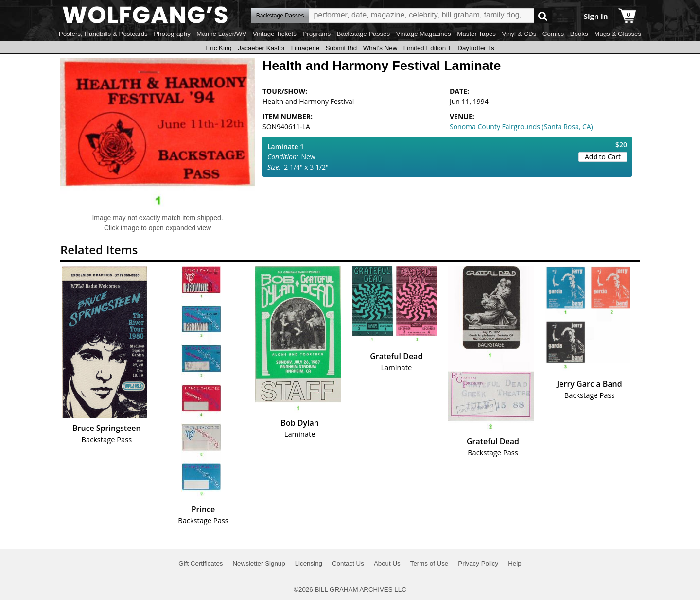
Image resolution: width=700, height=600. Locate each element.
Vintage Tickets (275, 34)
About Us (387, 563)
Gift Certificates (201, 563)
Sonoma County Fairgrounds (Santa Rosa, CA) (521, 127)
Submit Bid (341, 48)
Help (515, 563)
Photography (172, 34)
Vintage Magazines (424, 34)
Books (579, 34)
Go (543, 16)
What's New (380, 48)
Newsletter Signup (259, 563)
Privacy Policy (478, 563)
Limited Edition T (428, 48)
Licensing (309, 563)
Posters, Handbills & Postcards (103, 34)
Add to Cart (603, 157)
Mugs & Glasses (618, 34)
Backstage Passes (364, 34)
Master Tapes (476, 34)
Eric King (219, 48)
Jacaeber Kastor (261, 48)
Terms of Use (429, 563)
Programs (316, 34)
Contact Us (348, 563)
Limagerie (306, 48)
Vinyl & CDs (519, 34)
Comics (553, 34)
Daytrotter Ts (476, 48)
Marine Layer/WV (221, 34)
